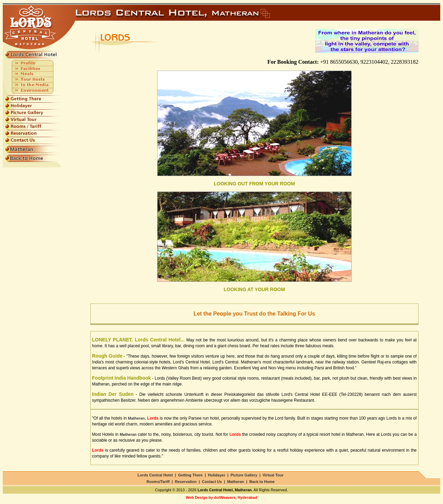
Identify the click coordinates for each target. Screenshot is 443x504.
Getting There (190, 475)
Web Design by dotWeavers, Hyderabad (221, 497)
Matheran (236, 482)
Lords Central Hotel (155, 475)
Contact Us (212, 482)
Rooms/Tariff (158, 482)
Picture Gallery (244, 475)
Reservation (186, 482)
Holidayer (217, 475)
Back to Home (262, 482)
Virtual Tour (273, 475)
